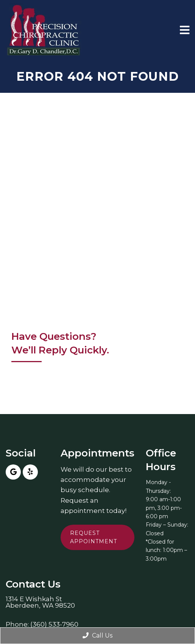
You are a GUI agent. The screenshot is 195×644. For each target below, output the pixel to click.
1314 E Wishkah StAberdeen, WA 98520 (40, 602)
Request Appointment (94, 537)
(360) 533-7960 (54, 624)
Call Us (97, 635)
